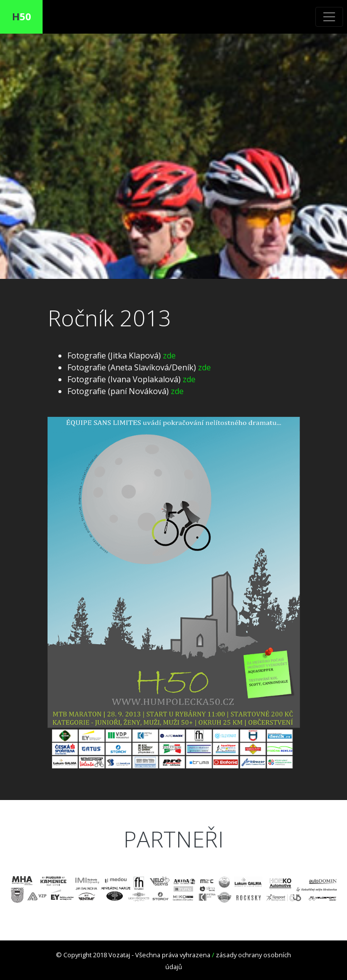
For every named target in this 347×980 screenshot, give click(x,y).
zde (169, 356)
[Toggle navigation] (329, 17)
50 (21, 17)
